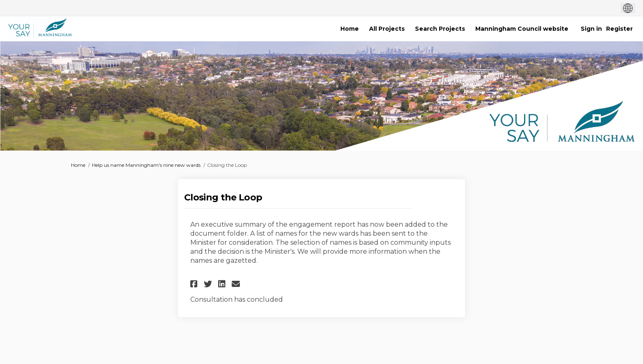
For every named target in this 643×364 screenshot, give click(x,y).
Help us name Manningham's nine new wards (146, 165)
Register (619, 29)
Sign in (591, 29)
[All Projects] (387, 29)
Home (78, 165)
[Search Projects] (440, 29)
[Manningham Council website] (522, 29)
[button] (195, 284)
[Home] (350, 29)
